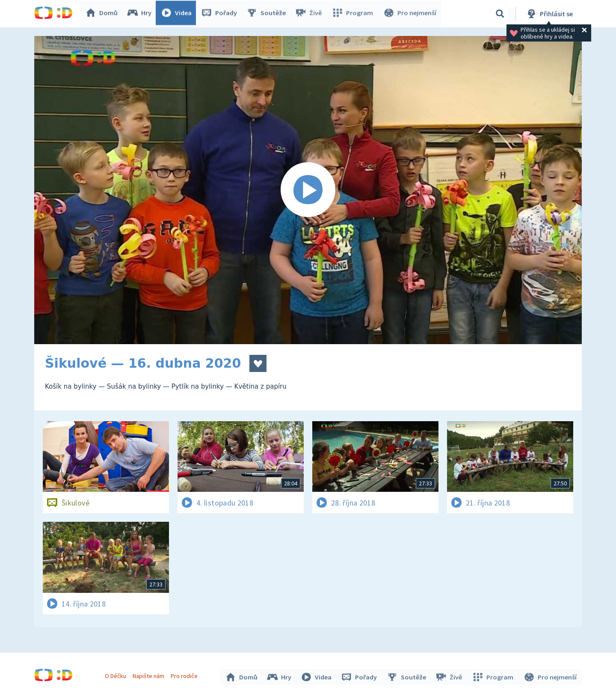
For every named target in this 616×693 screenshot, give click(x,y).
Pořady (221, 14)
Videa (178, 14)
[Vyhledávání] (500, 14)
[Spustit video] (308, 190)
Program (353, 14)
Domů (103, 14)
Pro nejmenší (410, 14)
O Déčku (116, 675)
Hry (141, 14)
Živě (310, 14)
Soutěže (268, 14)
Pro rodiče (185, 675)
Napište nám (149, 675)
